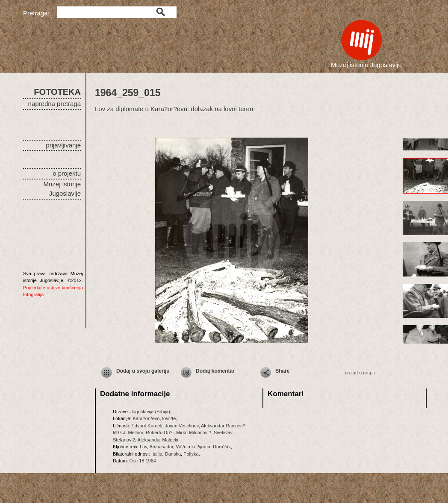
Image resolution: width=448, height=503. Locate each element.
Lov (143, 447)
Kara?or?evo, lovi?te (154, 418)
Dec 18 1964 (143, 461)
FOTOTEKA (57, 92)
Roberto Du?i (160, 432)
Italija (157, 454)
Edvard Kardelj (147, 426)
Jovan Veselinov (182, 426)
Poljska (191, 454)
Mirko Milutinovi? (194, 432)
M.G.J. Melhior (128, 432)
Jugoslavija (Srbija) (150, 412)
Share (282, 371)
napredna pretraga (55, 104)
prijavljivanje (63, 145)
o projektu (67, 173)
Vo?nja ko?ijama (193, 447)
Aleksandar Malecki (158, 440)
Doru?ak (222, 447)
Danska (173, 454)
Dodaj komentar (215, 371)
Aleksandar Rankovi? (223, 426)
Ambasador (161, 447)
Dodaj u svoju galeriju (143, 371)
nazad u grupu (360, 373)
